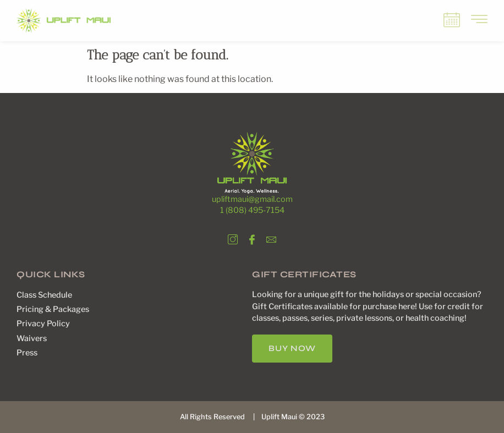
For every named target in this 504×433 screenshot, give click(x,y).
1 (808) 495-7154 (252, 210)
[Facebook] (252, 237)
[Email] (271, 237)
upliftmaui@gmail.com (252, 199)
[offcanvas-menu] (479, 20)
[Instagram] (233, 237)
